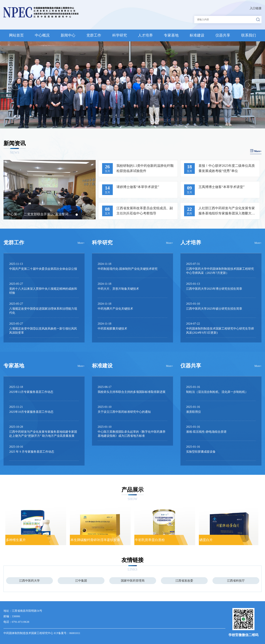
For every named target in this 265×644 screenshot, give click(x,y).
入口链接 (256, 8)
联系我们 (249, 35)
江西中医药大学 (29, 581)
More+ (81, 243)
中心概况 (42, 35)
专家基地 (171, 35)
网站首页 (16, 35)
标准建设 (197, 35)
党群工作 (94, 35)
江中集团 (81, 581)
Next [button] (249, 85)
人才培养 (145, 35)
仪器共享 (223, 35)
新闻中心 (68, 35)
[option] (132, 85)
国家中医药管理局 (133, 581)
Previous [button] (16, 85)
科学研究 (120, 35)
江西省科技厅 (236, 581)
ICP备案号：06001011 (67, 633)
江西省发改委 (184, 581)
